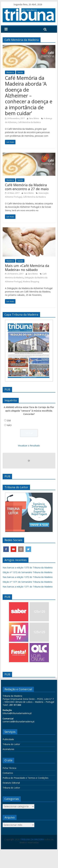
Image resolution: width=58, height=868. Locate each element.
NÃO (9, 425)
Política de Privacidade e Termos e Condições (26, 778)
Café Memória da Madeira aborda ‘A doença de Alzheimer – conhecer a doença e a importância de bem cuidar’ (29, 96)
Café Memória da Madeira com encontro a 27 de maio (27, 187)
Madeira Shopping (31, 282)
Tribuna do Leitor (11, 744)
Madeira (10, 72)
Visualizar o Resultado (29, 446)
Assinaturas (8, 749)
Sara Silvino (34, 118)
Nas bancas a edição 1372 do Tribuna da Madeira (28, 577)
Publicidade (8, 739)
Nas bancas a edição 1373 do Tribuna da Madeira (28, 568)
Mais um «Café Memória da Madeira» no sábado (27, 268)
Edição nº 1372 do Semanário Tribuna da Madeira (27, 572)
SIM (9, 420)
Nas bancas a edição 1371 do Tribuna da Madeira (28, 587)
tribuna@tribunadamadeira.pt (17, 713)
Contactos (8, 773)
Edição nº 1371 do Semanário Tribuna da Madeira (27, 582)
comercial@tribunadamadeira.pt (19, 721)
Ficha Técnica (9, 768)
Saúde (20, 72)
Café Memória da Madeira (29, 122)
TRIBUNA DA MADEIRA (32, 839)
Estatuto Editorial (11, 783)
